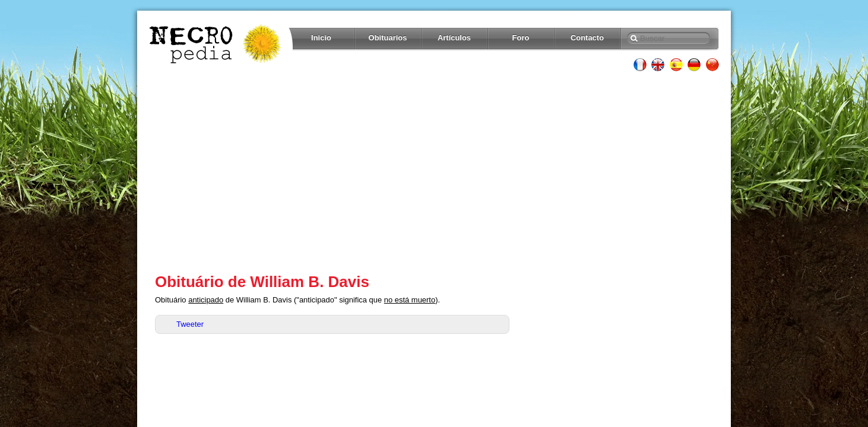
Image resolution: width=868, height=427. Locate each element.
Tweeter (190, 324)
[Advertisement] (434, 172)
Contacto (587, 38)
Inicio (321, 38)
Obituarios (388, 38)
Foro (521, 38)
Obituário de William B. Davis (262, 282)
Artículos (454, 38)
